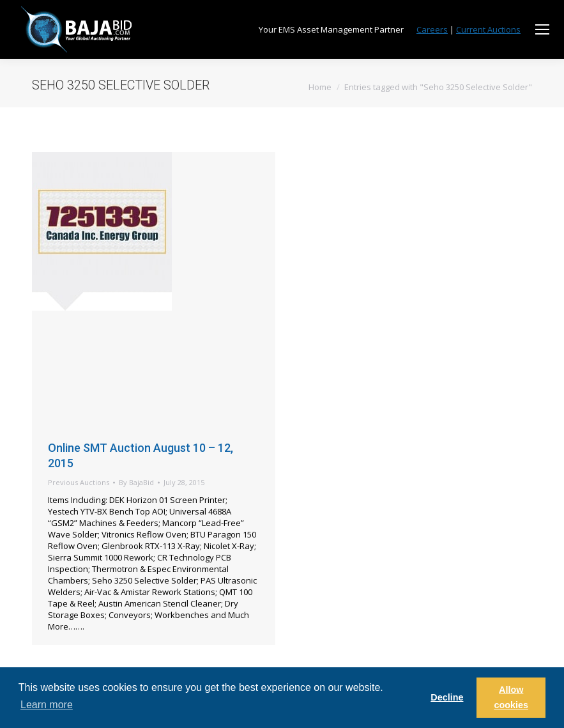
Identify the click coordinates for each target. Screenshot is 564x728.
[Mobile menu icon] (542, 29)
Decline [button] (447, 697)
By (136, 482)
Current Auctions (488, 29)
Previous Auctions (79, 482)
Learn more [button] (47, 705)
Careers (432, 29)
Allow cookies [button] (511, 697)
